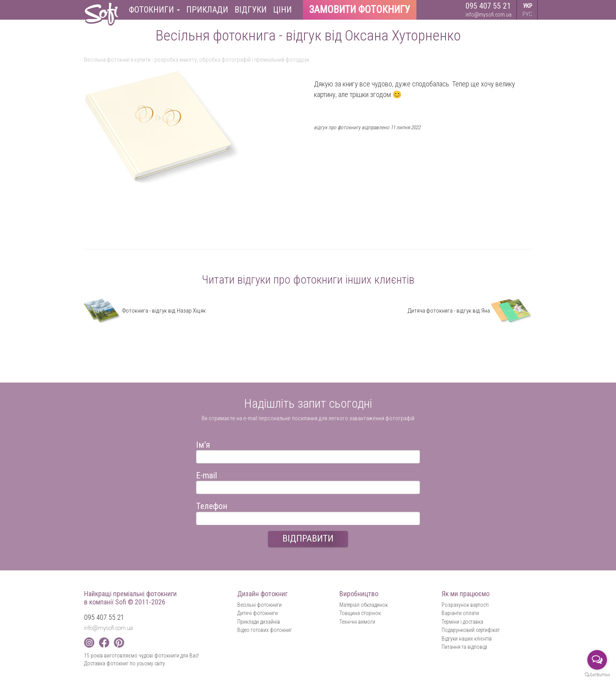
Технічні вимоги (357, 622)
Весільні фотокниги (259, 605)
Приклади (207, 10)
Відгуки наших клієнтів (467, 639)
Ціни (282, 10)
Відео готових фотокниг (265, 630)
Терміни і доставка (462, 622)
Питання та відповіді (464, 647)
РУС (527, 14)
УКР (528, 6)
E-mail (206, 474)
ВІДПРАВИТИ (308, 538)
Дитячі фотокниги (258, 613)
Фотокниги (154, 10)
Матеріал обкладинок (364, 605)
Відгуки (251, 10)
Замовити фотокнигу (360, 10)
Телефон (212, 505)
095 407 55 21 (488, 6)
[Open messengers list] (597, 660)
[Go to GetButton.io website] (597, 675)
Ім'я (203, 444)
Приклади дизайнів (259, 622)
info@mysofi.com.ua (489, 15)
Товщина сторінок (360, 613)
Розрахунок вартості (465, 605)
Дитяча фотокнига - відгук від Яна (470, 311)
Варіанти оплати (460, 613)
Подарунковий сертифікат (471, 630)
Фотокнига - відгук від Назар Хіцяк (145, 311)
